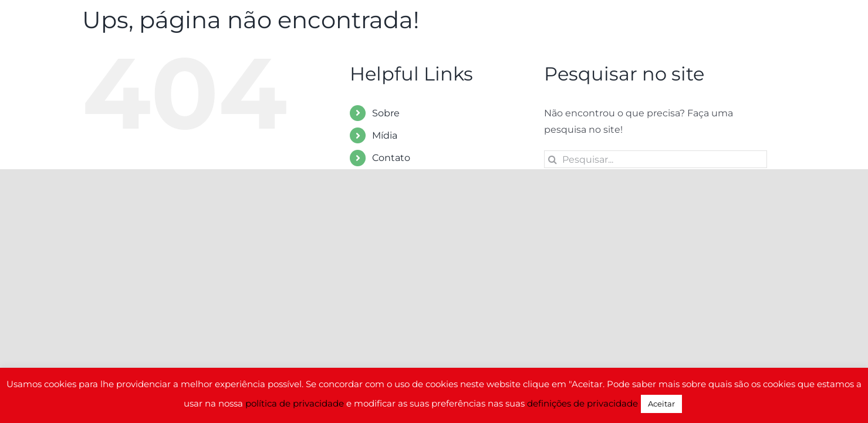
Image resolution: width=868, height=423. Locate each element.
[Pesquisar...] (656, 159)
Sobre (386, 113)
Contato (391, 158)
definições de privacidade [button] (582, 403)
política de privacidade (295, 403)
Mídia (385, 135)
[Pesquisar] (553, 159)
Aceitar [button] (661, 404)
